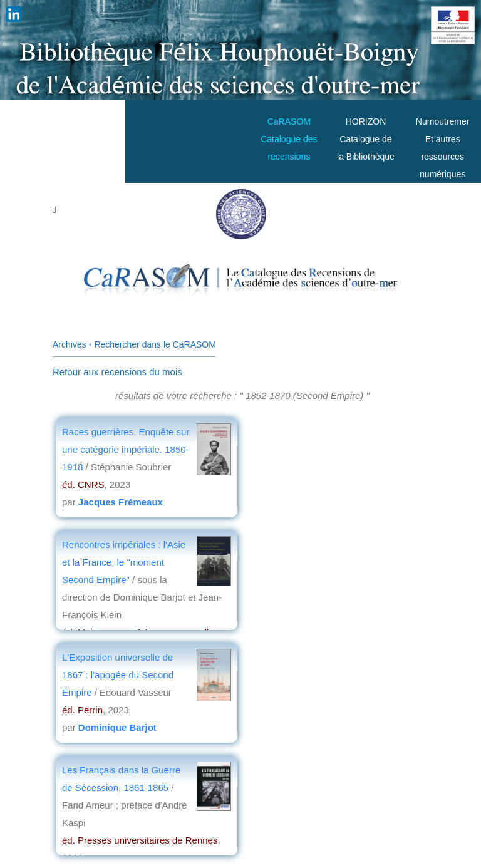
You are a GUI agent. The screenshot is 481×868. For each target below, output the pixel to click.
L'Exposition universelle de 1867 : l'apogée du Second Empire (118, 675)
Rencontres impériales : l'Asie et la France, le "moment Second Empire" (124, 562)
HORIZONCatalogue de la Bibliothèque (366, 139)
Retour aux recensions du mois (117, 372)
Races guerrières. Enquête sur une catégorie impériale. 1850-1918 (126, 449)
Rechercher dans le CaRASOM (155, 344)
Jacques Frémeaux (121, 502)
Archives (70, 344)
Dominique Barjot (117, 727)
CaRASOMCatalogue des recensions (289, 139)
